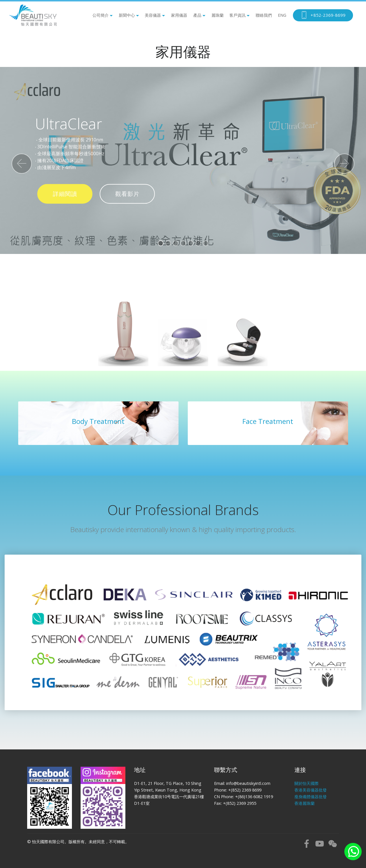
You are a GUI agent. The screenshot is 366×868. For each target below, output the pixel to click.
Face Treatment (268, 421)
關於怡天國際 (306, 783)
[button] (22, 164)
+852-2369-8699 (323, 15)
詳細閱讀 (65, 194)
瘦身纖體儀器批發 (311, 797)
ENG (282, 15)
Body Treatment (98, 421)
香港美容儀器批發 (311, 790)
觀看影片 (127, 194)
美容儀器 (153, 15)
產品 (197, 15)
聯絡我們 (264, 15)
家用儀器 (179, 15)
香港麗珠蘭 (304, 803)
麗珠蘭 (218, 15)
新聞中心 (127, 15)
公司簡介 (101, 15)
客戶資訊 (237, 15)
